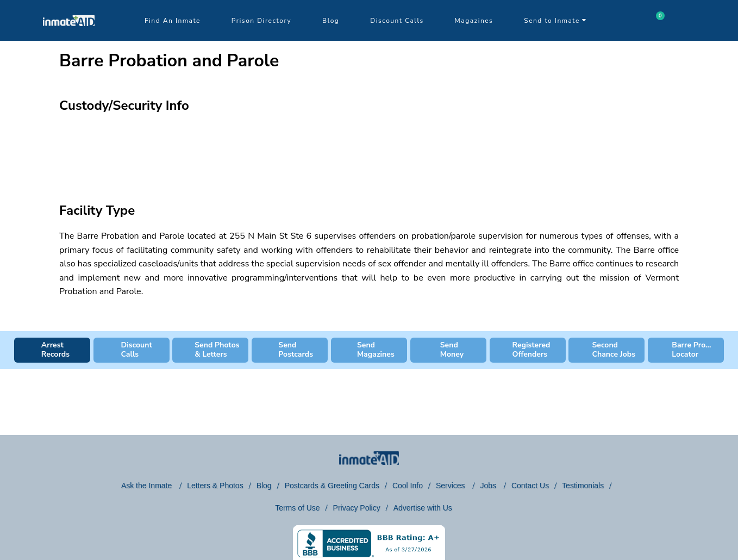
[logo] (69, 38)
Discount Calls (397, 21)
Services (452, 486)
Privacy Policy (357, 508)
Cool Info (408, 486)
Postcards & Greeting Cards (332, 486)
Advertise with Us (423, 508)
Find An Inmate (173, 21)
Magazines (474, 21)
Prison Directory (261, 21)
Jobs (489, 486)
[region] (369, 150)
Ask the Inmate (148, 486)
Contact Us (530, 486)
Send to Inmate (555, 21)
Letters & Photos (215, 486)
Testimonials (583, 486)
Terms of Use (297, 508)
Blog (331, 21)
